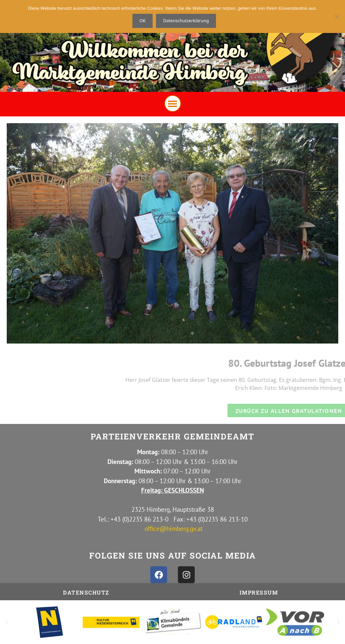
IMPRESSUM (259, 592)
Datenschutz (86, 592)
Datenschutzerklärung (186, 21)
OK (143, 21)
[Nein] (337, 16)
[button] (173, 103)
